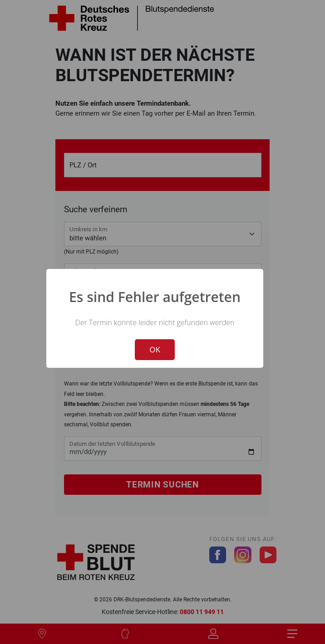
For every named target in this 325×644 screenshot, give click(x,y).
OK (155, 349)
